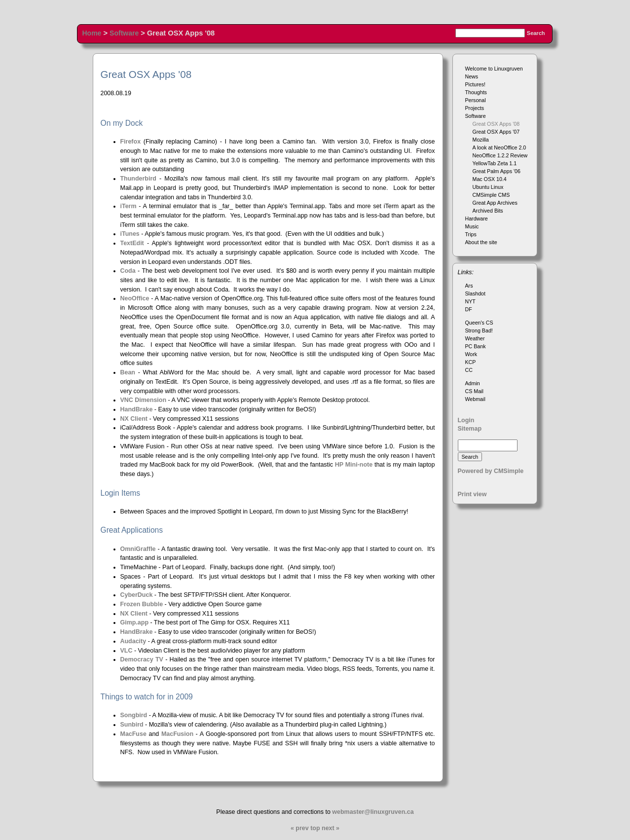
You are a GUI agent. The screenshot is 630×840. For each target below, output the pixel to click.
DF (469, 309)
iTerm (129, 206)
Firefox (131, 142)
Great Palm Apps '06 (497, 171)
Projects (475, 108)
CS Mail (474, 391)
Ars (469, 286)
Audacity (133, 641)
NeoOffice (135, 298)
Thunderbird (138, 179)
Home (92, 33)
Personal (476, 100)
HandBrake (137, 409)
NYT (470, 301)
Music (472, 226)
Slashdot (475, 293)
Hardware (477, 219)
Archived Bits (488, 211)
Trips (471, 234)
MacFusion (177, 734)
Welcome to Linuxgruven (494, 69)
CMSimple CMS (491, 195)
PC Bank (476, 346)
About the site (481, 242)
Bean (128, 372)
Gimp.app (135, 622)
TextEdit (132, 243)
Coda (128, 271)
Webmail (475, 399)
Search (536, 33)
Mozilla (481, 140)
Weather (475, 338)
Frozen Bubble (142, 604)
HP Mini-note (354, 465)
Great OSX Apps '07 (496, 132)
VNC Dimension (144, 400)
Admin (473, 383)
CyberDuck (137, 595)
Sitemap (470, 429)
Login (466, 420)
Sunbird (132, 725)
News (472, 76)
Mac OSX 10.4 (490, 179)
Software (124, 33)
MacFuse (133, 734)
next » (331, 828)
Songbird (134, 715)
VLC (127, 651)
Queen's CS (479, 323)
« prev (300, 828)
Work (471, 354)
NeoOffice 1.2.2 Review (500, 155)
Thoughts (476, 92)
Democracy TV (143, 659)
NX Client (134, 419)
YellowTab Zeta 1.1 (495, 163)
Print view (472, 494)
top (315, 828)
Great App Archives (495, 203)
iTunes (130, 234)
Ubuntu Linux (488, 187)
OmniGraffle (138, 549)
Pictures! (475, 84)
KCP (471, 362)
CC (469, 370)
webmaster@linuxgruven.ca (373, 812)
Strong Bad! (479, 330)
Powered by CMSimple (491, 471)
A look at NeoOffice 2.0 (500, 147)
